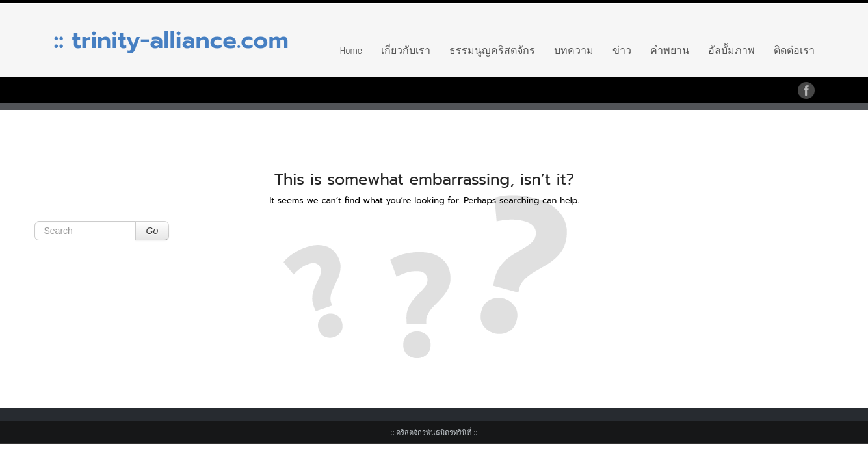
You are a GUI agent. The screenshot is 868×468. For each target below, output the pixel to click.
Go (152, 231)
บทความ (574, 50)
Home (351, 50)
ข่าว (622, 50)
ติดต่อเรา (794, 50)
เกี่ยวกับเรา (406, 50)
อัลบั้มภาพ (731, 50)
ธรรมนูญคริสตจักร (492, 50)
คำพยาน (670, 50)
